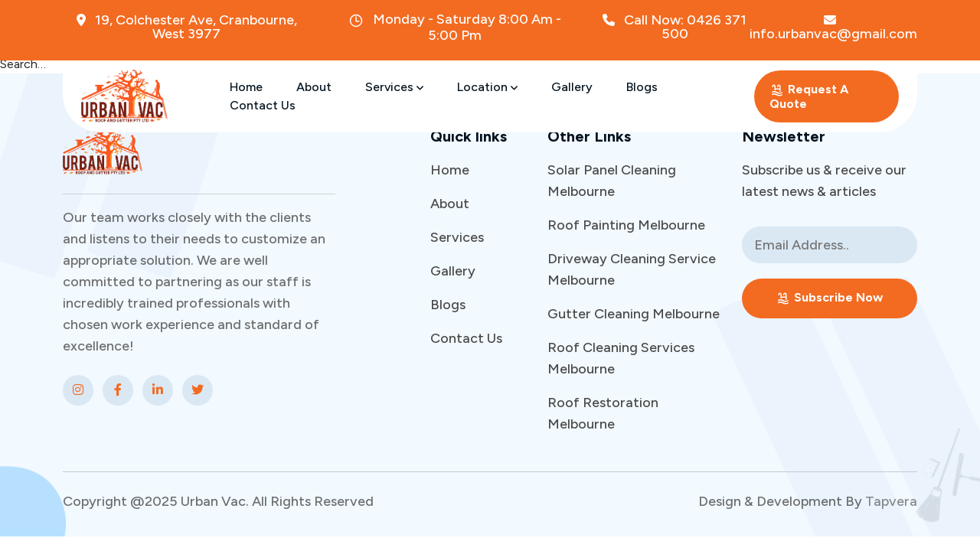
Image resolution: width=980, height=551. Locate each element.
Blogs (642, 87)
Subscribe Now (829, 298)
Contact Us (263, 105)
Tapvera (891, 501)
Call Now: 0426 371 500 (675, 27)
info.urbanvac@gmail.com (833, 27)
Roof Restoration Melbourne (603, 413)
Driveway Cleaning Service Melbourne (632, 269)
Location (487, 87)
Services (394, 87)
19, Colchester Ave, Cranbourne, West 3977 (187, 27)
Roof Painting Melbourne (626, 225)
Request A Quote (809, 96)
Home (246, 87)
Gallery (572, 87)
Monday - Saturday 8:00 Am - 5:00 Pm (455, 27)
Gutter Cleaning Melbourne (634, 314)
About (314, 87)
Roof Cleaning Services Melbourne (621, 358)
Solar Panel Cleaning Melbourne (612, 181)
